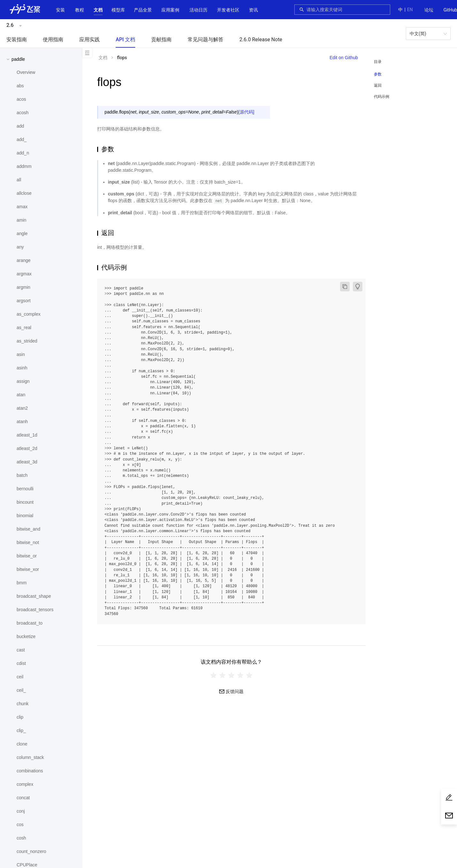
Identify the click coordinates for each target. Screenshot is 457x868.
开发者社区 (228, 10)
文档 (98, 10)
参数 (378, 74)
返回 (378, 85)
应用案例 (170, 10)
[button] (98, 10)
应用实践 (89, 39)
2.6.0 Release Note (261, 39)
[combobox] (346, 10)
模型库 (118, 10)
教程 (80, 10)
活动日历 (198, 10)
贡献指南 (161, 39)
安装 (60, 10)
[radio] (213, 675)
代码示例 (382, 97)
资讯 (253, 10)
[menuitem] (429, 10)
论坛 (429, 10)
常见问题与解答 (205, 39)
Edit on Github (344, 58)
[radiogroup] (231, 675)
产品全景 (143, 10)
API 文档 (125, 39)
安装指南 (17, 39)
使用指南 (53, 39)
